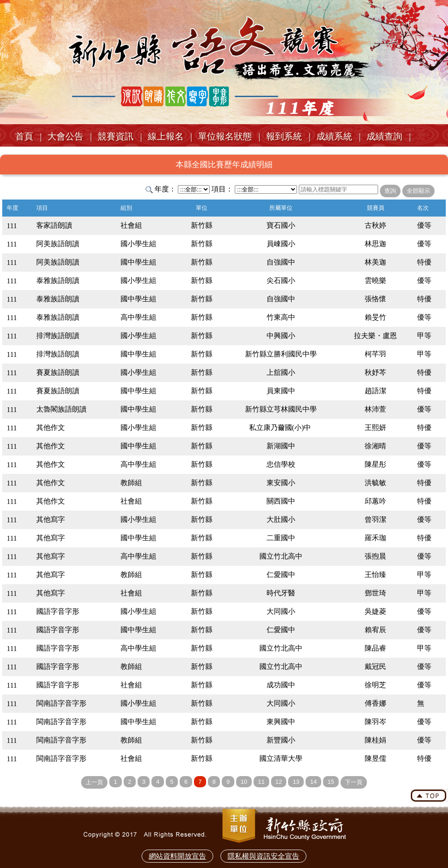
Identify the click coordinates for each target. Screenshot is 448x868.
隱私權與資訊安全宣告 (263, 856)
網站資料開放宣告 (177, 856)
